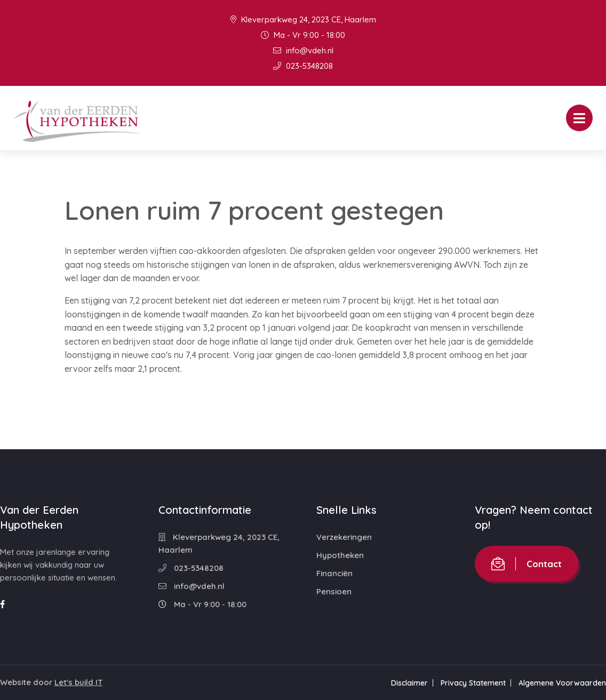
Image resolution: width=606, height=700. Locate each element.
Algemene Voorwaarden (562, 683)
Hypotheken (340, 555)
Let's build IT (78, 682)
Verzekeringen (344, 537)
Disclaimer (409, 683)
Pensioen (334, 591)
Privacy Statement (473, 683)
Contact (527, 564)
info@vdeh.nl (303, 50)
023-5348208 (303, 66)
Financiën (334, 573)
